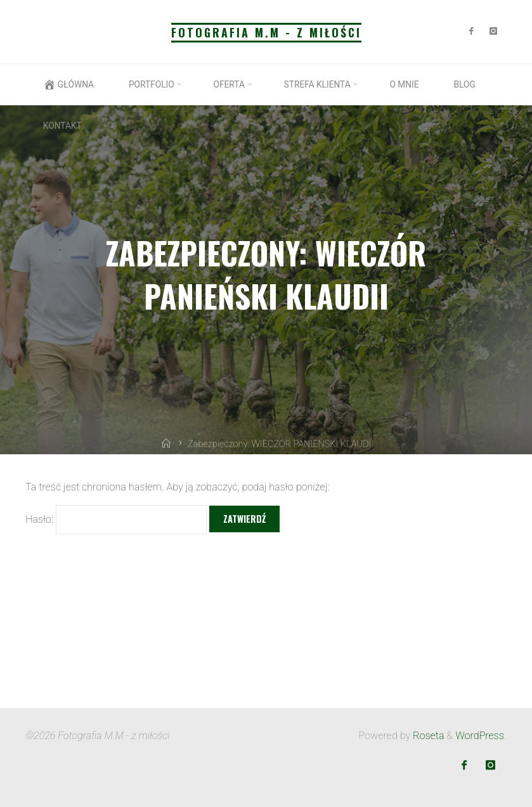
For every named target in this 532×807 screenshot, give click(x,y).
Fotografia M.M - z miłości (266, 32)
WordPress (480, 736)
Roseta (427, 736)
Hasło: (116, 520)
